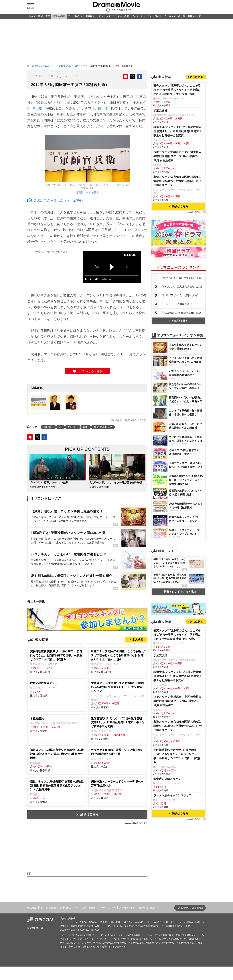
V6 (61, 427)
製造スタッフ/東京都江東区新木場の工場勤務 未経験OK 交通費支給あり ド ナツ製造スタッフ (178, 181)
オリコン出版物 (48, 908)
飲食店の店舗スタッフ (167, 779)
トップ (32, 16)
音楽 (48, 16)
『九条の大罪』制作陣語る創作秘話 (181, 313)
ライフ (158, 16)
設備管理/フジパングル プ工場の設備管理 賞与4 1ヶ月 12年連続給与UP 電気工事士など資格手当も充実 (178, 131)
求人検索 (138, 639)
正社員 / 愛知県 (57, 689)
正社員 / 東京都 (118, 695)
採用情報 (185, 908)
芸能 (40, 16)
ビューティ (147, 16)
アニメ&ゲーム (76, 16)
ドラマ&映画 (59, 16)
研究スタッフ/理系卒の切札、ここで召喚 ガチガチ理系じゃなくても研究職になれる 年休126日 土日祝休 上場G (177, 90)
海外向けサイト (127, 908)
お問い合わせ (89, 908)
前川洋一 (104, 108)
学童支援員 (160, 110)
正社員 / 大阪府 (57, 724)
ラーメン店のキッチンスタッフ (173, 795)
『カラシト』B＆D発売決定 (176, 304)
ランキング (170, 16)
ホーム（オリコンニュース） (42, 66)
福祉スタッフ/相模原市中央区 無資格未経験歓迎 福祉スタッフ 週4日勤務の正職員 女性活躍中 (177, 156)
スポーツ (110, 16)
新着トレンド (194, 16)
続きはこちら (90, 814)
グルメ (135, 16)
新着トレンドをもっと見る (178, 592)
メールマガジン (107, 908)
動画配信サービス (94, 16)
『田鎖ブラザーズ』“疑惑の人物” (179, 295)
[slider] (112, 275)
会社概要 (32, 908)
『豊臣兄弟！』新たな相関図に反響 (181, 278)
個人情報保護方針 (148, 908)
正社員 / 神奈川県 (57, 661)
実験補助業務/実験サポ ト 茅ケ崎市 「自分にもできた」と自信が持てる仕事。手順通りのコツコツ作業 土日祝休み (177, 756)
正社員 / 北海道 (57, 792)
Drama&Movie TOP (68, 66)
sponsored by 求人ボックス (136, 823)
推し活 (181, 16)
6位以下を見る (178, 321)
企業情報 (199, 908)
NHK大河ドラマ (103, 427)
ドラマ (84, 66)
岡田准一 (39, 108)
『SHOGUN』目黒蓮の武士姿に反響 (181, 287)
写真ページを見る (89, 192)
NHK (86, 427)
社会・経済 (123, 16)
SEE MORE (130, 255)
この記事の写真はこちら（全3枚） (56, 200)
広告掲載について (69, 908)
